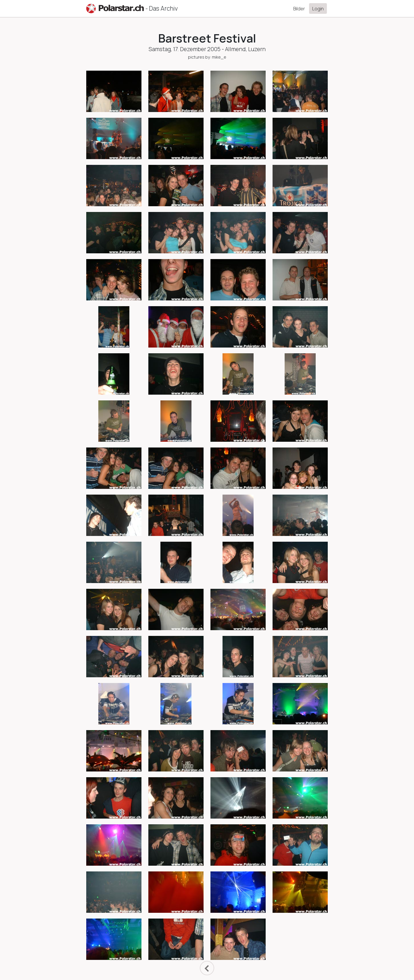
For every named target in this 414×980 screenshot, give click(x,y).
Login (318, 9)
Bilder (299, 9)
